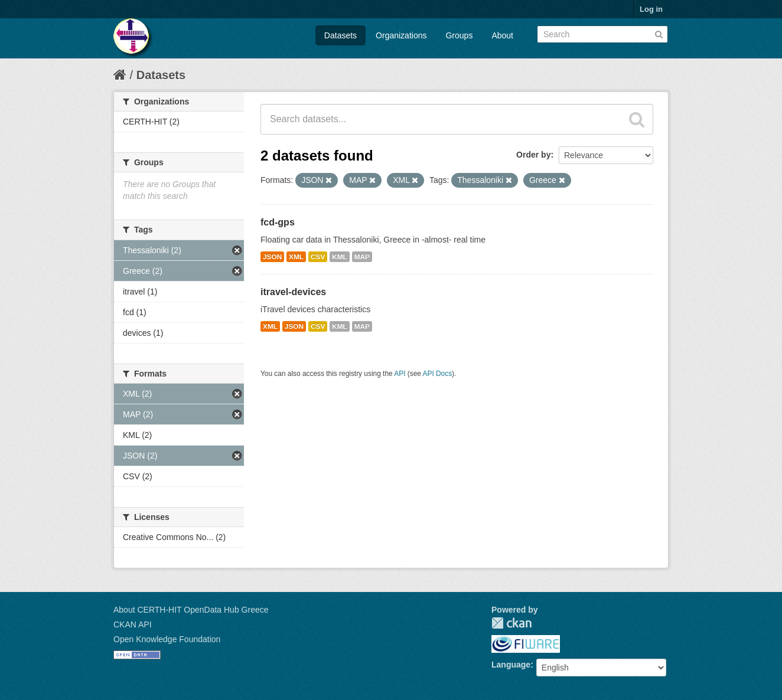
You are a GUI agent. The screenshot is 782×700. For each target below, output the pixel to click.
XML (296, 257)
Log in (651, 9)
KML (340, 257)
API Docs (438, 374)
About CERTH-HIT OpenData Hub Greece (191, 610)
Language (511, 665)
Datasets (341, 35)
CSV (318, 257)
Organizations (401, 35)
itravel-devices (293, 292)
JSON (272, 257)
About (502, 35)
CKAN (511, 623)
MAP (362, 257)
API (400, 374)
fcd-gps (278, 222)
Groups (459, 35)
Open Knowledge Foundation (167, 639)
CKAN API (133, 624)
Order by (533, 155)
